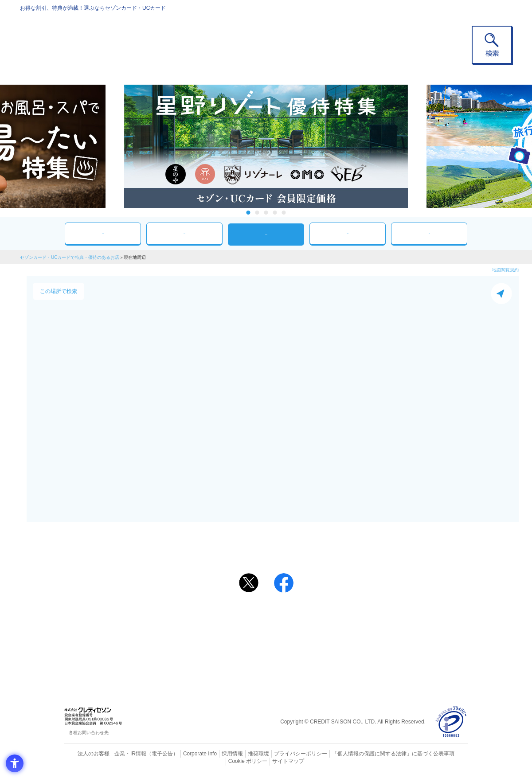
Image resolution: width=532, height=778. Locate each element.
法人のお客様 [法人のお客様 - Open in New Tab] (86, 754)
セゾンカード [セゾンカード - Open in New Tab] (230, 632)
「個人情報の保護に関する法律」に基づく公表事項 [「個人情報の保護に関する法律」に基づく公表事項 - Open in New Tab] (364, 754)
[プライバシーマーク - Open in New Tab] (451, 722)
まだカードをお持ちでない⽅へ (262, 606)
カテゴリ (184, 233)
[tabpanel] (266, 146)
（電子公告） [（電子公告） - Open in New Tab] (149, 754)
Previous (115, 146)
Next (417, 146)
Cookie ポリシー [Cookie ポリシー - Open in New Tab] (443, 754)
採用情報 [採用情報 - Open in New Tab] (215, 754)
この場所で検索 (59, 291)
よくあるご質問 (301, 618)
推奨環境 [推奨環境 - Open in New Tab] (239, 754)
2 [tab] (257, 213)
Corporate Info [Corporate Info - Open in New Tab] (184, 754)
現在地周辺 (266, 234)
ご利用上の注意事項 (230, 618)
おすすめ (103, 233)
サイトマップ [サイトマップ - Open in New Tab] (266, 761)
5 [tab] (284, 213)
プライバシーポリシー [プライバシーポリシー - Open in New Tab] (278, 754)
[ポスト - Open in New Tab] (249, 583)
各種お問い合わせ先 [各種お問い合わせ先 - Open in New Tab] (89, 733)
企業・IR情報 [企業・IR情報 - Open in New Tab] (120, 754)
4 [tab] (275, 213)
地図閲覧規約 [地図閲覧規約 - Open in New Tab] (505, 270)
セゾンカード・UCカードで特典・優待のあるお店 (70, 257)
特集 (429, 233)
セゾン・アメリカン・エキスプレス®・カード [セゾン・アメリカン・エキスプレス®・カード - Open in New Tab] (262, 647)
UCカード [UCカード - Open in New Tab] (298, 632)
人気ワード (348, 233)
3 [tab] (266, 213)
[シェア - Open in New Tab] (284, 583)
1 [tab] (248, 213)
